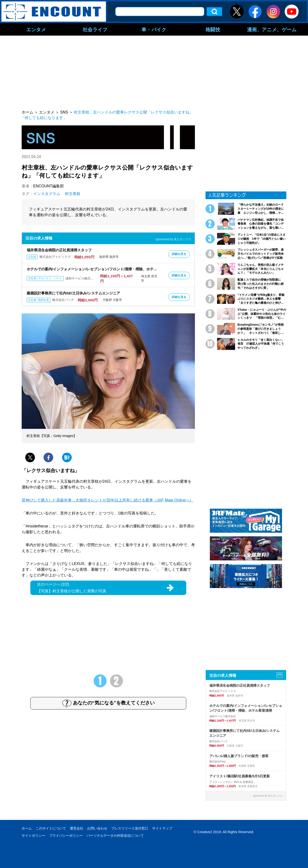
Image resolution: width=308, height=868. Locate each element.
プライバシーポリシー (66, 836)
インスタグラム (47, 194)
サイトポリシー (33, 836)
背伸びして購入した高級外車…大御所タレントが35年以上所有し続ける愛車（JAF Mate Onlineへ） (107, 500)
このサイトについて (51, 828)
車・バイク (154, 29)
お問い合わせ (97, 828)
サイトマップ (162, 828)
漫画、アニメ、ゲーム (272, 29)
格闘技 (213, 29)
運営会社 (77, 828)
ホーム (27, 828)
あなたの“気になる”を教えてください (108, 703)
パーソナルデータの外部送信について (115, 836)
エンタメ (36, 29)
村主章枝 (73, 194)
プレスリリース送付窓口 (130, 828)
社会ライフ (95, 29)
